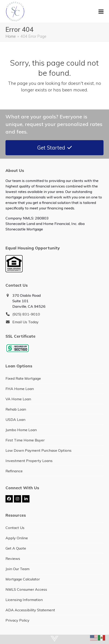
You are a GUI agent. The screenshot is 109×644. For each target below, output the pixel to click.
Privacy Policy (17, 620)
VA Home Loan (18, 399)
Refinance (14, 471)
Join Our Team (17, 569)
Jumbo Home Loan (21, 430)
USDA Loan (15, 420)
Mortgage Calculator (23, 579)
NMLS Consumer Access (26, 589)
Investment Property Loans (29, 461)
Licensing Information (24, 600)
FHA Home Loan (20, 389)
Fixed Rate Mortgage (23, 378)
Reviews (13, 558)
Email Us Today (25, 322)
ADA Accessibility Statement (30, 610)
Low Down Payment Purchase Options (39, 450)
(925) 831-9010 (26, 314)
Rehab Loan (16, 409)
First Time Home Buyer (25, 440)
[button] (101, 12)
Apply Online (17, 538)
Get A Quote (16, 548)
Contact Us (15, 528)
